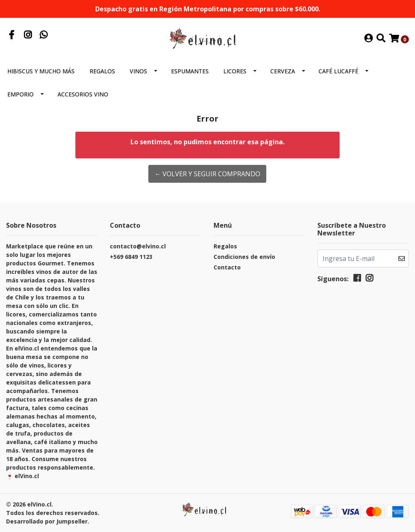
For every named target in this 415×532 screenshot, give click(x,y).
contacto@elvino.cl (138, 246)
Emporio (20, 94)
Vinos (138, 71)
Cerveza (283, 71)
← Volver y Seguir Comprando (207, 174)
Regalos (102, 71)
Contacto (227, 267)
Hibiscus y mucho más (41, 71)
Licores (235, 71)
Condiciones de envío (244, 257)
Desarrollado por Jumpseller (47, 521)
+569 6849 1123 (131, 257)
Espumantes (190, 71)
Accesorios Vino (83, 94)
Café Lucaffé (338, 71)
